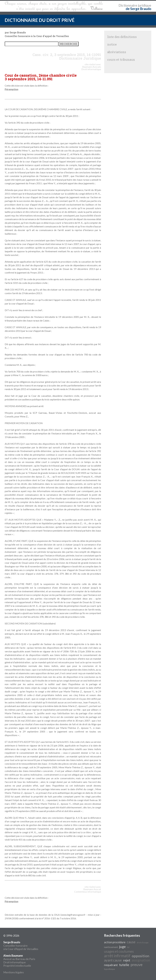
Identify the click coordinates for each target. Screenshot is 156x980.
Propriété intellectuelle (17, 966)
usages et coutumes (119, 951)
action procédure (115, 942)
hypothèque (109, 969)
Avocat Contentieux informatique (88, 890)
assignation (141, 960)
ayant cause (113, 960)
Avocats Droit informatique (91, 68)
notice (112, 44)
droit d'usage (143, 943)
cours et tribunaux (121, 59)
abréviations (117, 52)
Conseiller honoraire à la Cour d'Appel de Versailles (21, 946)
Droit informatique (15, 962)
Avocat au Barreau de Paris (19, 959)
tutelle (124, 965)
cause (131, 942)
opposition (141, 956)
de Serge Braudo (138, 9)
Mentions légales (14, 972)
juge (122, 947)
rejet (127, 960)
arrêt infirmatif (117, 956)
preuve (136, 965)
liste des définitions (122, 37)
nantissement (111, 947)
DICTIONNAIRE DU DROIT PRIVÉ (40, 20)
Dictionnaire (128, 5)
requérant (111, 965)
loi (128, 947)
